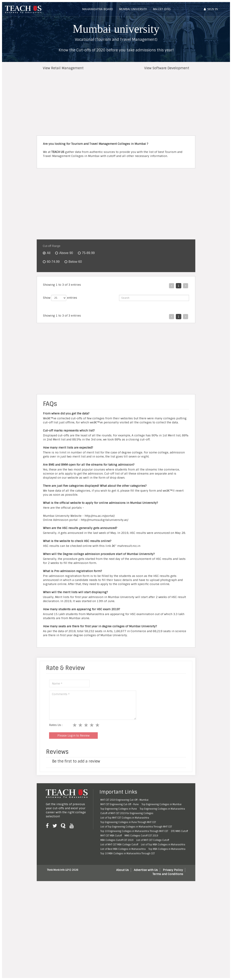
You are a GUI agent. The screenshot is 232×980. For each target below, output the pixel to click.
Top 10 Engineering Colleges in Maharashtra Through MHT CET (134, 930)
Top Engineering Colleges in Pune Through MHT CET (128, 922)
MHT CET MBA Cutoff (111, 935)
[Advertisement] (115, 103)
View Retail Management (63, 68)
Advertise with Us (146, 969)
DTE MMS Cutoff (179, 930)
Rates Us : (56, 824)
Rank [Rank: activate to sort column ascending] (48, 315)
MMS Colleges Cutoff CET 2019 (141, 935)
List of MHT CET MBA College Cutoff (119, 944)
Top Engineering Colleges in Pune (119, 908)
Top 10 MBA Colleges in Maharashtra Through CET (128, 953)
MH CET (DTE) (162, 9)
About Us (122, 969)
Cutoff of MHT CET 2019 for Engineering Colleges (127, 913)
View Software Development (167, 68)
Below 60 (75, 262)
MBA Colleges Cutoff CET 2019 (117, 939)
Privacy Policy (173, 969)
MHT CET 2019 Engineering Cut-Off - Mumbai (124, 899)
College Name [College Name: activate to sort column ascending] (69, 315)
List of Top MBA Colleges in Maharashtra (163, 944)
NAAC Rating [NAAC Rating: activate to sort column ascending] (134, 315)
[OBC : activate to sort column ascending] (178, 318)
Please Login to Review (73, 835)
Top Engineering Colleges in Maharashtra (162, 908)
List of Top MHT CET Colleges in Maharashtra (125, 917)
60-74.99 (53, 262)
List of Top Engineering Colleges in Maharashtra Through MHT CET (136, 926)
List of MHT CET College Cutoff (153, 939)
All (49, 253)
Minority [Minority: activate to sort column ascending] (115, 315)
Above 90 (66, 253)
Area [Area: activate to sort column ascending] (90, 315)
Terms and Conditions (168, 973)
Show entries (60, 298)
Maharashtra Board (98, 9)
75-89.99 (88, 253)
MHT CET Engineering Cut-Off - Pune (120, 904)
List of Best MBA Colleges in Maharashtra (123, 948)
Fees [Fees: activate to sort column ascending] (150, 317)
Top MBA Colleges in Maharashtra (167, 948)
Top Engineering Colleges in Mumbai (162, 904)
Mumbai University (133, 9)
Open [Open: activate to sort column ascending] (161, 317)
